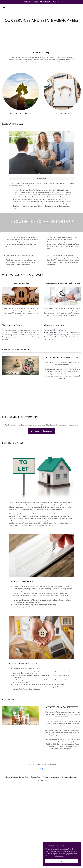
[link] (42, 769)
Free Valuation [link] (55, 777)
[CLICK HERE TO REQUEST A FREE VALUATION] (41, 2)
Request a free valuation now (41, 431)
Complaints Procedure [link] (70, 777)
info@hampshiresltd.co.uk (52, 332)
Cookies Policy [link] (36, 777)
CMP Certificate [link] (41, 781)
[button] (8, 8)
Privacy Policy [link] (24, 777)
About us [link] (14, 777)
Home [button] (8, 777)
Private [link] (45, 777)
